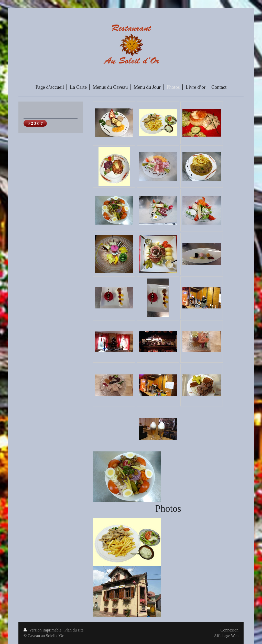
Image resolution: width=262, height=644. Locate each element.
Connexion (230, 630)
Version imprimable (43, 630)
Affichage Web (226, 636)
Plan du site (74, 630)
